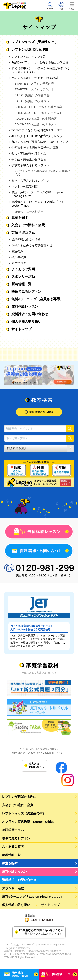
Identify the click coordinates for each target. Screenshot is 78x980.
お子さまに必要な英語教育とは (32, 245)
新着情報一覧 (21, 284)
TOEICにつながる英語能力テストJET (37, 130)
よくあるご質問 (23, 269)
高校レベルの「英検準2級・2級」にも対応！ (41, 142)
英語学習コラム (23, 232)
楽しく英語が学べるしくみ (29, 154)
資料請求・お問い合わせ (30, 314)
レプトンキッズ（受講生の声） (35, 42)
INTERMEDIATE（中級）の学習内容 (38, 107)
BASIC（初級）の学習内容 (32, 95)
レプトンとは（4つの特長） (30, 57)
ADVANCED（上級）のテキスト (36, 124)
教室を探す (20, 217)
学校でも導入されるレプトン (30, 165)
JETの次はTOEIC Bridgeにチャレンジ (37, 136)
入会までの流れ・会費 (28, 225)
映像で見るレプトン (26, 292)
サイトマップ (21, 329)
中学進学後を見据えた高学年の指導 (35, 148)
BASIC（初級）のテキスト (32, 101)
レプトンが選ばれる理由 (30, 49)
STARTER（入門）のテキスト (34, 89)
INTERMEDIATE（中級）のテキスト (38, 113)
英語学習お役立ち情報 (26, 240)
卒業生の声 (19, 257)
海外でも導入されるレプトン (30, 181)
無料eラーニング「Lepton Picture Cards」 (33, 896)
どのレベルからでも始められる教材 (35, 78)
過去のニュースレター (29, 211)
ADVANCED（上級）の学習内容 (36, 119)
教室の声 (17, 251)
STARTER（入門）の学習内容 (34, 84)
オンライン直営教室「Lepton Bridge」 (30, 822)
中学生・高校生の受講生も (29, 159)
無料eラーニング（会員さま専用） (37, 299)
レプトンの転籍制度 (25, 186)
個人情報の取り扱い (26, 322)
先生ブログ (19, 263)
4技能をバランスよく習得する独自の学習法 (40, 62)
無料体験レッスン (25, 307)
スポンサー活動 (23, 277)
